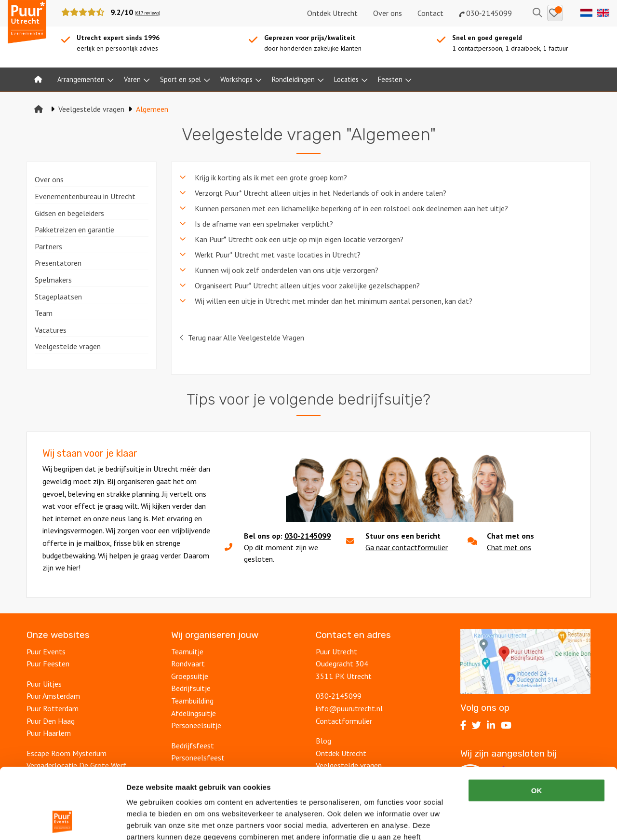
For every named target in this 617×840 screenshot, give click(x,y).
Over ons (388, 13)
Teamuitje (187, 651)
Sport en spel (181, 79)
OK (537, 724)
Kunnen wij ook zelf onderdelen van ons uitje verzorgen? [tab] (287, 270)
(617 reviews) (148, 13)
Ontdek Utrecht (332, 13)
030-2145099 (308, 536)
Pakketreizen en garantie (74, 230)
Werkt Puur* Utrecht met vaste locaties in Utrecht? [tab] (278, 255)
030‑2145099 (485, 13)
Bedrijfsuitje (191, 688)
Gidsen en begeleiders (69, 213)
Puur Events (46, 651)
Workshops (236, 79)
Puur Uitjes (44, 684)
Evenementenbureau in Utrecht (85, 196)
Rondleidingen (293, 79)
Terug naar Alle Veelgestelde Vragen (242, 338)
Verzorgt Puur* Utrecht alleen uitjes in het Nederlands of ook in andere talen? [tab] (321, 193)
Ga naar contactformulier (407, 547)
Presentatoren (58, 263)
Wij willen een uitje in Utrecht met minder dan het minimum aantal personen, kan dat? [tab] (334, 301)
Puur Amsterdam (53, 696)
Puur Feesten (48, 664)
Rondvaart (188, 664)
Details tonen (521, 821)
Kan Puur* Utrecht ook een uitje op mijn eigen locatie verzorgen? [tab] (299, 239)
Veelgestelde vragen (68, 346)
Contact (430, 13)
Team (44, 313)
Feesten (390, 79)
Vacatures (51, 330)
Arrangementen (81, 79)
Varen (132, 79)
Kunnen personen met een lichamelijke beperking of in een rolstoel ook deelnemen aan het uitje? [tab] (351, 208)
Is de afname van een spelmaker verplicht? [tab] (264, 224)
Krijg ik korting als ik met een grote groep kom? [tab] (271, 177)
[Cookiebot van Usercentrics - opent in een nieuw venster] (62, 821)
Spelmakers (53, 280)
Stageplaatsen (58, 297)
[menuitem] (38, 80)
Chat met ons (509, 547)
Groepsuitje (190, 676)
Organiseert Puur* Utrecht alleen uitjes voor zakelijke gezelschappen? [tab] (307, 285)
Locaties (346, 79)
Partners (48, 246)
